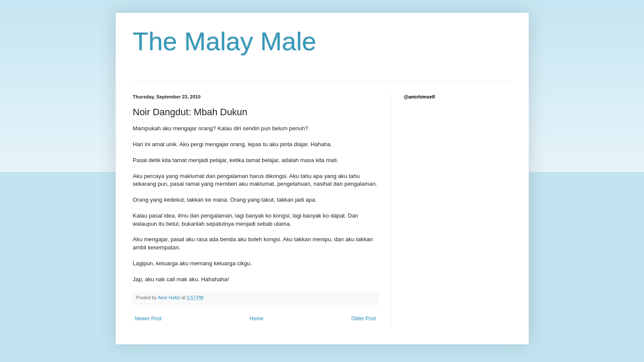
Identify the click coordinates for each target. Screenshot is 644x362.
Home (256, 319)
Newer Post (148, 319)
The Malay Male (225, 41)
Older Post (364, 319)
